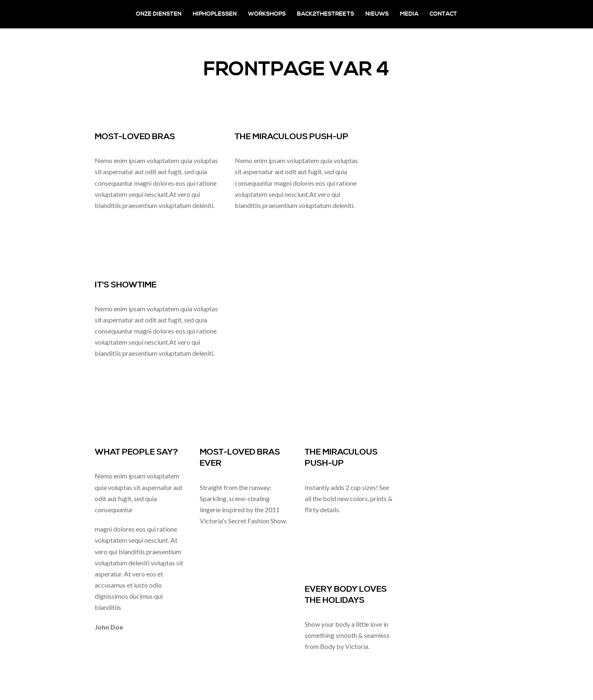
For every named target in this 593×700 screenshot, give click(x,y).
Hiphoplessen (215, 14)
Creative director (149, 627)
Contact (443, 14)
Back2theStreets (326, 14)
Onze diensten (159, 14)
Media (409, 14)
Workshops (267, 14)
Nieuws (377, 14)
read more (109, 225)
